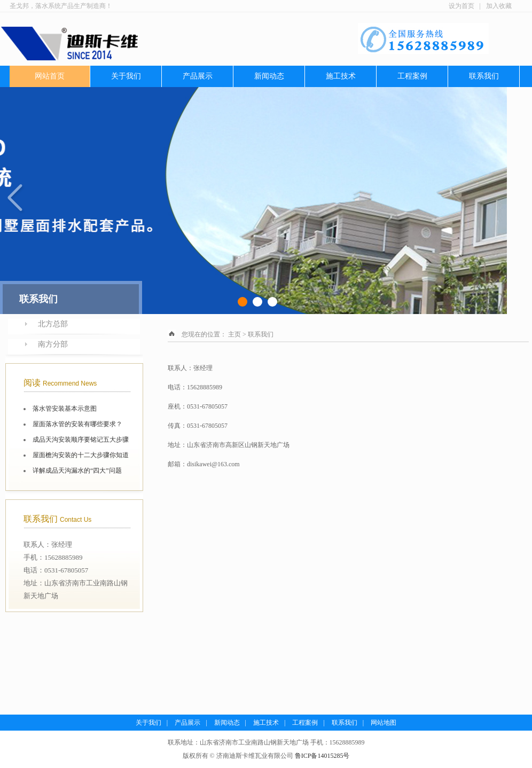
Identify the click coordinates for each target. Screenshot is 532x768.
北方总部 (53, 324)
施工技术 (341, 76)
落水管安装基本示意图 (65, 409)
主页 (234, 334)
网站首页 (50, 76)
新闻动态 (269, 76)
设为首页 (461, 6)
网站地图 (384, 723)
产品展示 (198, 76)
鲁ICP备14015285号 (322, 756)
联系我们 (484, 76)
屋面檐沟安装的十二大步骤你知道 (81, 455)
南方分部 (53, 344)
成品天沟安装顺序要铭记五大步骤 (81, 440)
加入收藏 (499, 6)
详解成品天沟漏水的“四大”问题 (77, 471)
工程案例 (412, 76)
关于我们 (126, 76)
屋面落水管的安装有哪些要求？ (77, 424)
